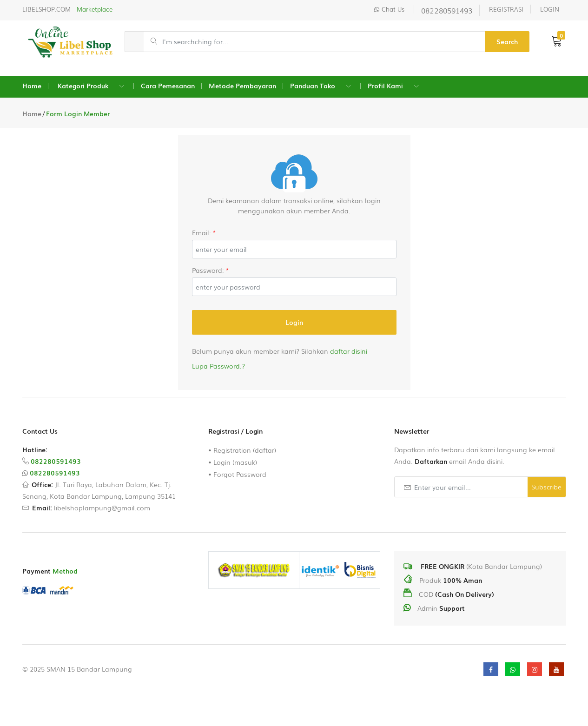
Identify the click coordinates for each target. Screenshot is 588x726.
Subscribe (546, 487)
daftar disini (349, 351)
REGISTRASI (506, 9)
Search (507, 41)
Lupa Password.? (218, 366)
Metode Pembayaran (242, 86)
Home (32, 86)
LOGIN (550, 9)
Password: (211, 270)
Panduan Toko (313, 86)
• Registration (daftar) (242, 450)
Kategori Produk (83, 86)
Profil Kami (385, 86)
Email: (204, 232)
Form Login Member (78, 113)
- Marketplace (93, 9)
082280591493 (447, 10)
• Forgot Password (237, 474)
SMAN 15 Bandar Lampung (89, 669)
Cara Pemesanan (168, 86)
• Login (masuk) (233, 462)
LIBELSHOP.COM (46, 9)
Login (294, 322)
